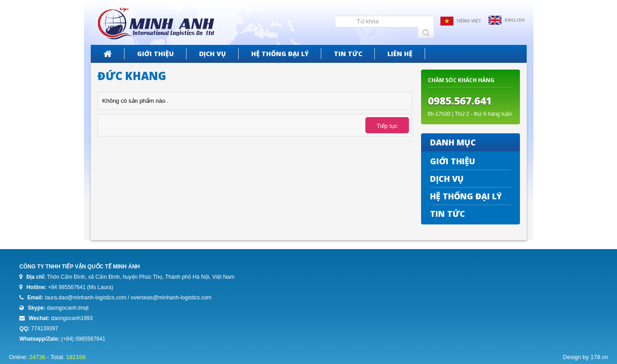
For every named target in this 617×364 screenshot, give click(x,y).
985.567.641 (463, 101)
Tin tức (348, 54)
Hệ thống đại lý (280, 54)
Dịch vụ (213, 54)
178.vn (599, 357)
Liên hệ (400, 54)
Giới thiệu (155, 54)
